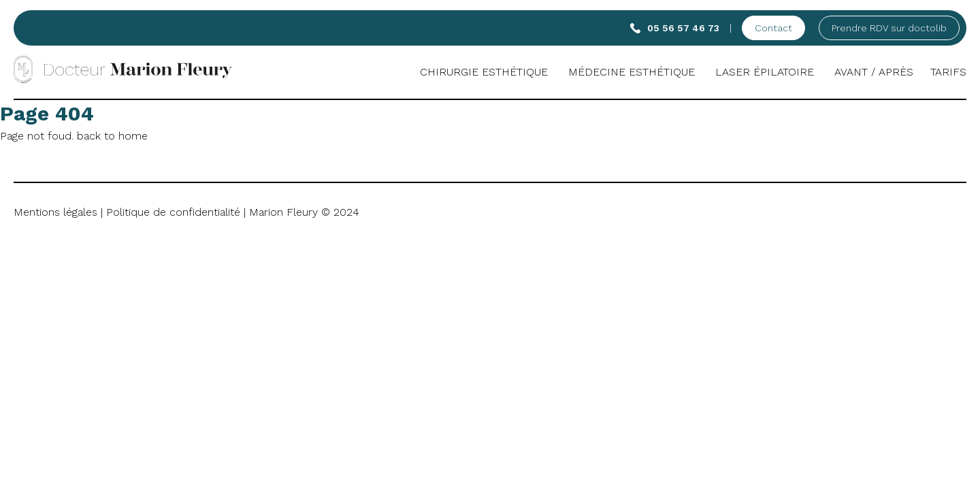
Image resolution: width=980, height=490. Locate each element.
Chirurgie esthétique (484, 72)
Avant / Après (874, 72)
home (133, 136)
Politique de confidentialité (173, 212)
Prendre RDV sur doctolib (889, 28)
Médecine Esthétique (632, 72)
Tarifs (948, 72)
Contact (773, 28)
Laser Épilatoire (765, 72)
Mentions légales (55, 212)
